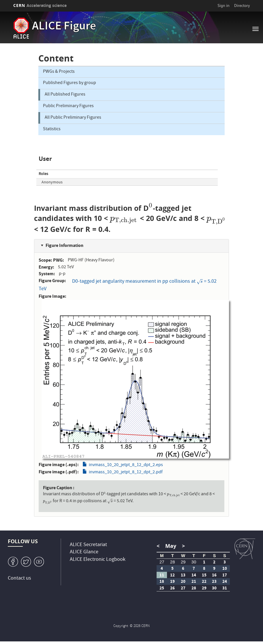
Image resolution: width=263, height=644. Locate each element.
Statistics (52, 129)
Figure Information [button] (64, 245)
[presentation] (151, 208)
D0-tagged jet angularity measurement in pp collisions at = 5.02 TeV (128, 285)
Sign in (223, 5)
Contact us (19, 579)
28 (173, 562)
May (171, 546)
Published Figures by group (69, 83)
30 (194, 562)
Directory (242, 5)
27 (162, 562)
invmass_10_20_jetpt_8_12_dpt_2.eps (126, 465)
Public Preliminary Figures (68, 106)
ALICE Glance (84, 552)
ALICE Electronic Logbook (98, 560)
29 (183, 562)
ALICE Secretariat (88, 545)
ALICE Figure (64, 27)
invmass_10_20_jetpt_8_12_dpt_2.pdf (126, 472)
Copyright (121, 626)
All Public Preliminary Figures (73, 118)
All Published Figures (65, 95)
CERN (40, 5)
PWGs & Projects (59, 72)
